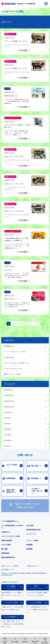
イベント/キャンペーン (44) (15, 352)
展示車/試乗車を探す (34, 530)
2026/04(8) (8, 390)
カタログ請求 (6, 545)
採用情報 (29, 549)
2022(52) (8, 429)
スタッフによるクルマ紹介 (11, 536)
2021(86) (8, 435)
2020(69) (8, 441)
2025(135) (8, 412)
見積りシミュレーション (36, 587)
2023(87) (8, 424)
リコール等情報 (36, 602)
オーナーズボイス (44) (13, 369)
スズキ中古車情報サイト (11, 617)
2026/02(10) (9, 401)
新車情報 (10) (9, 346)
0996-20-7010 (25, 507)
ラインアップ (31, 534)
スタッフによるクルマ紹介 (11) (16, 363)
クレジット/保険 (32, 540)
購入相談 (4, 549)
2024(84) (8, 418)
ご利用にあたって (33, 566)
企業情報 (29, 545)
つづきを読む (23, 50)
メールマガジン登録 (11, 602)
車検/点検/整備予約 (8, 557)
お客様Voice (6, 532)
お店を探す (30, 525)
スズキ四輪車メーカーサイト (11, 587)
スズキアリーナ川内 (12, 11)
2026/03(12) (9, 395)
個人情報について (8, 570)
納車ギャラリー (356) (12, 374)
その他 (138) (9, 357)
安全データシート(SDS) (10, 566)
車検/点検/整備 (6, 540)
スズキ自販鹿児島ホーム (10, 521)
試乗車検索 (5, 553)
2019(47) (8, 446)
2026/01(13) (9, 407)
